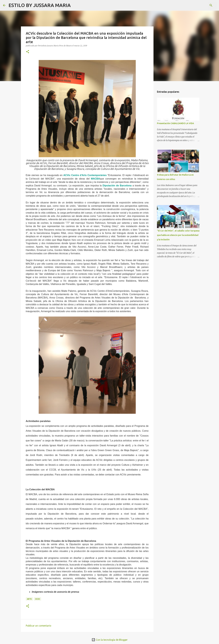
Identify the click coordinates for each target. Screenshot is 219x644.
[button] (28, 52)
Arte (29, 599)
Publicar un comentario (39, 626)
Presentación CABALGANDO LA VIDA (175, 123)
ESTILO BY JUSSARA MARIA (40, 5)
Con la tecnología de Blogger (110, 640)
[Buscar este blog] (201, 5)
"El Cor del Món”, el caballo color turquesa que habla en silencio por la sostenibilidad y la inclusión (178, 235)
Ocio (38, 599)
